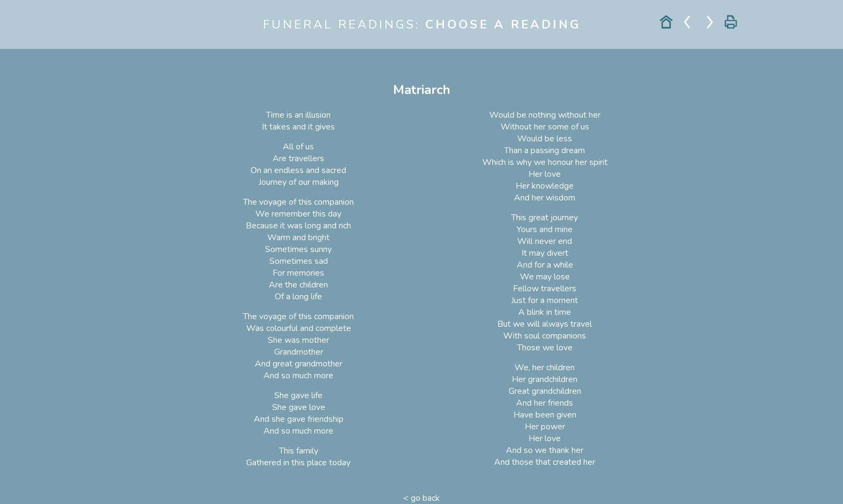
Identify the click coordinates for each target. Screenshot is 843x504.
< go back (421, 498)
